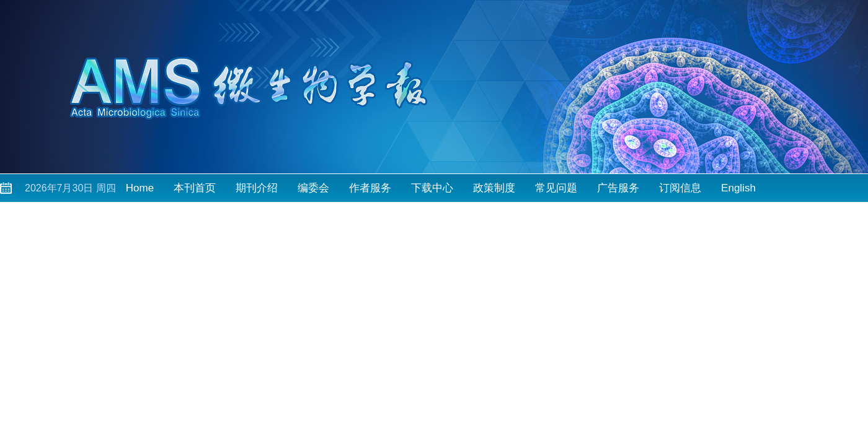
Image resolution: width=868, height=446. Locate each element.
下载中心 (432, 188)
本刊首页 (195, 188)
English (738, 188)
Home (140, 188)
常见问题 (556, 188)
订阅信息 (680, 188)
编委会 (313, 188)
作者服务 (370, 188)
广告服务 (618, 188)
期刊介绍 (257, 188)
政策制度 (494, 188)
